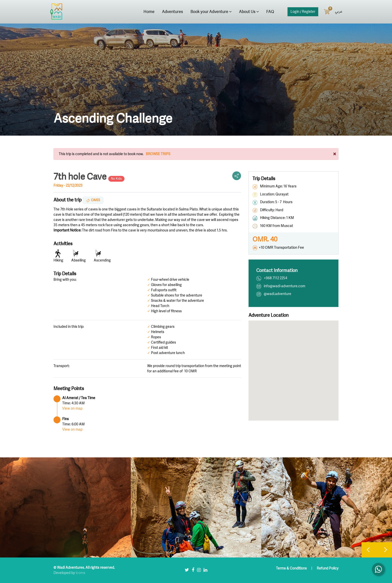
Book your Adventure (211, 12)
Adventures (172, 12)
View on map (72, 408)
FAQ (270, 12)
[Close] (335, 154)
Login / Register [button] (303, 12)
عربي (339, 11)
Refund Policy (328, 568)
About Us (249, 12)
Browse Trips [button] (158, 154)
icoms (80, 573)
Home (149, 12)
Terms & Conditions (292, 568)
